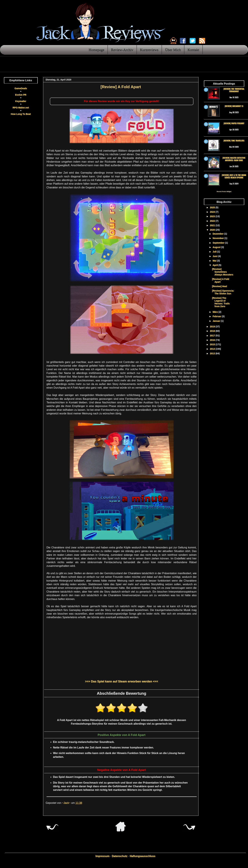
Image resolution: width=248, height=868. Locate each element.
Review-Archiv (122, 50)
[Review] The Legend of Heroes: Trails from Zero (221, 302)
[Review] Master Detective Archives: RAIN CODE (234, 159)
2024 (213, 212)
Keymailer (21, 101)
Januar (217, 321)
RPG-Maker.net (21, 108)
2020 (213, 230)
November (218, 238)
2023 (213, 216)
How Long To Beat (21, 114)
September (219, 243)
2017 (213, 336)
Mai (215, 261)
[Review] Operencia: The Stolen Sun (223, 292)
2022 (213, 221)
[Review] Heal (219, 286)
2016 (213, 340)
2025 (213, 207)
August (217, 247)
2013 (213, 353)
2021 (213, 225)
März (216, 312)
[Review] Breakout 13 (234, 106)
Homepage (96, 50)
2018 (213, 331)
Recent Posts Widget (224, 192)
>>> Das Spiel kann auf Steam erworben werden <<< (121, 681)
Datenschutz (120, 856)
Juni (215, 256)
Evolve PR (21, 95)
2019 (213, 327)
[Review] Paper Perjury (234, 123)
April (216, 265)
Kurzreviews (149, 50)
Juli (215, 252)
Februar (217, 316)
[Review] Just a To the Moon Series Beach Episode (234, 176)
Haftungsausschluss (142, 856)
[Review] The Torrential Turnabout (234, 90)
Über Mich (173, 50)
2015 (213, 344)
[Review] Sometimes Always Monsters (223, 272)
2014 (213, 349)
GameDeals (21, 88)
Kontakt (193, 50)
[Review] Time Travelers (234, 141)
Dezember (218, 234)
